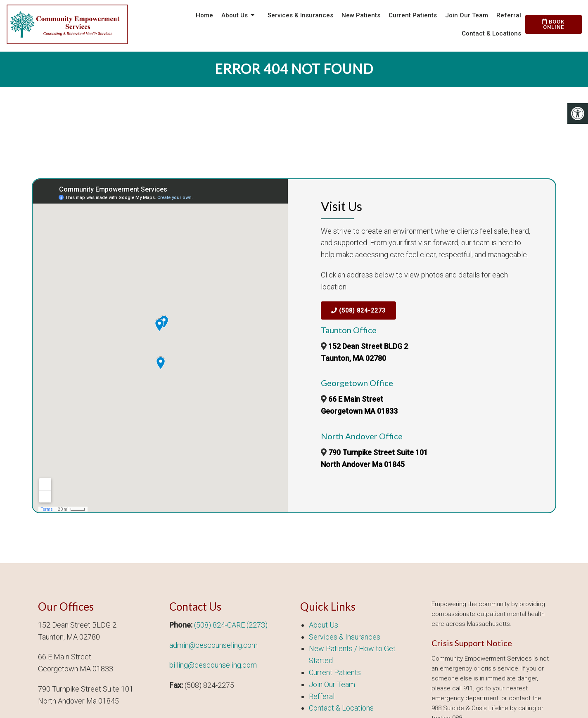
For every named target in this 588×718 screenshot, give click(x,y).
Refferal (322, 696)
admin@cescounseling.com (213, 645)
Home (204, 15)
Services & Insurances (300, 15)
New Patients (361, 15)
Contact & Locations (491, 33)
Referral (509, 15)
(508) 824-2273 (358, 310)
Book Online (553, 24)
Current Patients (413, 15)
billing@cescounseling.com (213, 665)
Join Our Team (467, 15)
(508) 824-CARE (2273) (231, 625)
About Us (235, 15)
